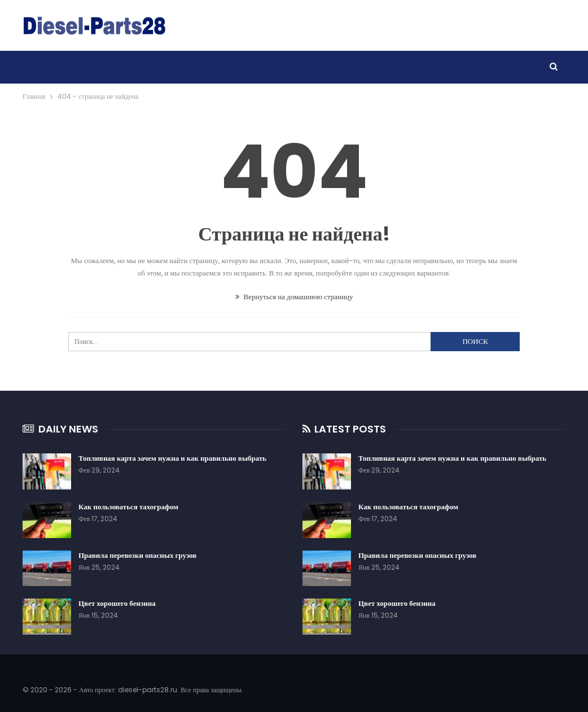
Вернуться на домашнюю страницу (294, 297)
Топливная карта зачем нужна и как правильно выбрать (172, 458)
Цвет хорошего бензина (117, 603)
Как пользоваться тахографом (128, 507)
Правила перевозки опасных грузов (137, 555)
